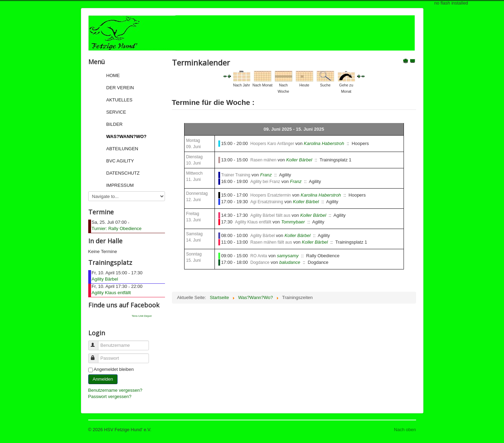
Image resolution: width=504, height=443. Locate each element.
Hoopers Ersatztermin (271, 195)
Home (113, 75)
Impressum (120, 185)
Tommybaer (293, 222)
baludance (290, 262)
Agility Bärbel (105, 279)
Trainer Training (236, 175)
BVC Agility (120, 161)
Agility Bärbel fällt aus (270, 215)
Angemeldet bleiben (114, 369)
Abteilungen (122, 149)
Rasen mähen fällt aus (271, 242)
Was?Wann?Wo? (127, 136)
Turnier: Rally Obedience (117, 228)
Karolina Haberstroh (324, 143)
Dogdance (260, 262)
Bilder (115, 124)
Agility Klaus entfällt (111, 293)
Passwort (96, 355)
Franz (266, 175)
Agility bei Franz (265, 182)
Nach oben (405, 430)
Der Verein (120, 88)
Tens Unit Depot (142, 316)
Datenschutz (123, 173)
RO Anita (259, 256)
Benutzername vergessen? (115, 390)
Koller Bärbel (299, 160)
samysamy (288, 256)
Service (116, 112)
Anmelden (103, 379)
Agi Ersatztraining (267, 202)
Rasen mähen (264, 160)
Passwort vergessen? (110, 396)
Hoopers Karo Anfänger (273, 144)
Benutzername (96, 342)
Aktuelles (119, 100)
